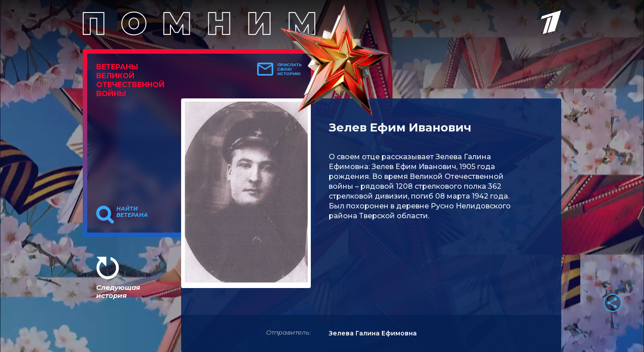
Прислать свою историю (290, 69)
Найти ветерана (132, 212)
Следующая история (118, 291)
